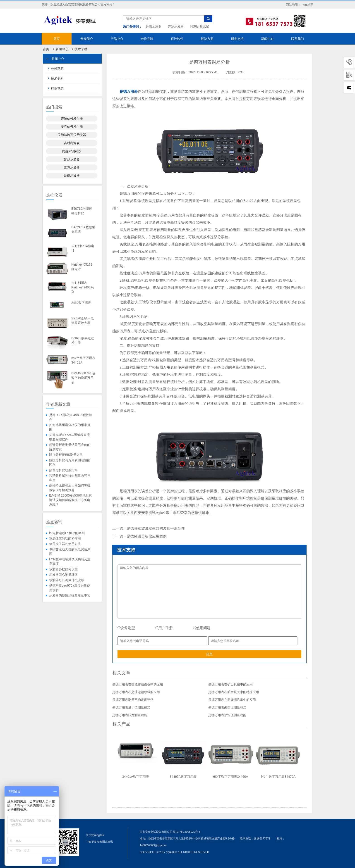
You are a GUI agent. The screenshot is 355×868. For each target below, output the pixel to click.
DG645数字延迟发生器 (83, 340)
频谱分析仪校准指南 (63, 470)
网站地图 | (293, 5)
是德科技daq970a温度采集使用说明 (70, 588)
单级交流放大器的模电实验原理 (70, 552)
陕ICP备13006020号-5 (187, 832)
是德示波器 (154, 26)
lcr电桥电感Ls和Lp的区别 (67, 533)
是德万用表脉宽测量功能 (130, 715)
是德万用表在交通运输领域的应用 (136, 692)
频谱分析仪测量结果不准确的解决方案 (70, 447)
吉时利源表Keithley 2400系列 (83, 287)
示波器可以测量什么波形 (67, 580)
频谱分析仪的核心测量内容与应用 (70, 478)
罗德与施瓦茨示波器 (72, 135)
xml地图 (308, 5)
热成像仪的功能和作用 (65, 538)
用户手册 (164, 628)
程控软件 (177, 39)
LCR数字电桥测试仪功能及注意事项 (70, 561)
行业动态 (57, 88)
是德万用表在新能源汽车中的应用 (232, 700)
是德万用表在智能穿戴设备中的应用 (138, 684)
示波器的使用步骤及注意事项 (70, 595)
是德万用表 (129, 92)
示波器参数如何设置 (63, 569)
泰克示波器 (72, 167)
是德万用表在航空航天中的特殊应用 (234, 692)
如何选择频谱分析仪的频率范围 (70, 427)
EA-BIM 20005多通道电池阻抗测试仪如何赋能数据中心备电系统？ (71, 500)
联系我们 (297, 39)
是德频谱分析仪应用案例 (147, 536)
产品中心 (117, 39)
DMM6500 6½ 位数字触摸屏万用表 (83, 378)
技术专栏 (81, 49)
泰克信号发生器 (72, 127)
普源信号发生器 (72, 119)
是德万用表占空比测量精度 (227, 707)
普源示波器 (176, 26)
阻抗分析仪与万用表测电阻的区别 (70, 462)
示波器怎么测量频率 (63, 575)
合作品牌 (147, 39)
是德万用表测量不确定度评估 (133, 700)
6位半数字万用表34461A (83, 360)
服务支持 (237, 39)
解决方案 (207, 39)
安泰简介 (87, 39)
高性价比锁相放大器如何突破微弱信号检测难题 (70, 488)
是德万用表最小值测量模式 (131, 707)
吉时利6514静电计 (83, 248)
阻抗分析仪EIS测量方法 (66, 455)
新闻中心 (267, 39)
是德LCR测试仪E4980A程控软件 (71, 417)
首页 (57, 39)
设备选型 (126, 628)
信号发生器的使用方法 (65, 544)
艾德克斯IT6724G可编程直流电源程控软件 (70, 437)
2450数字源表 (81, 303)
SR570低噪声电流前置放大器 (83, 321)
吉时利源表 (72, 143)
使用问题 (202, 628)
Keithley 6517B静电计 (82, 267)
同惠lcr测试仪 (200, 26)
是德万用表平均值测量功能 (227, 715)
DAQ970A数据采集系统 (83, 229)
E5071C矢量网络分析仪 (82, 211)
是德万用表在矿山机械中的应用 (230, 684)
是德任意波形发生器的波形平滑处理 (156, 528)
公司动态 (57, 69)
